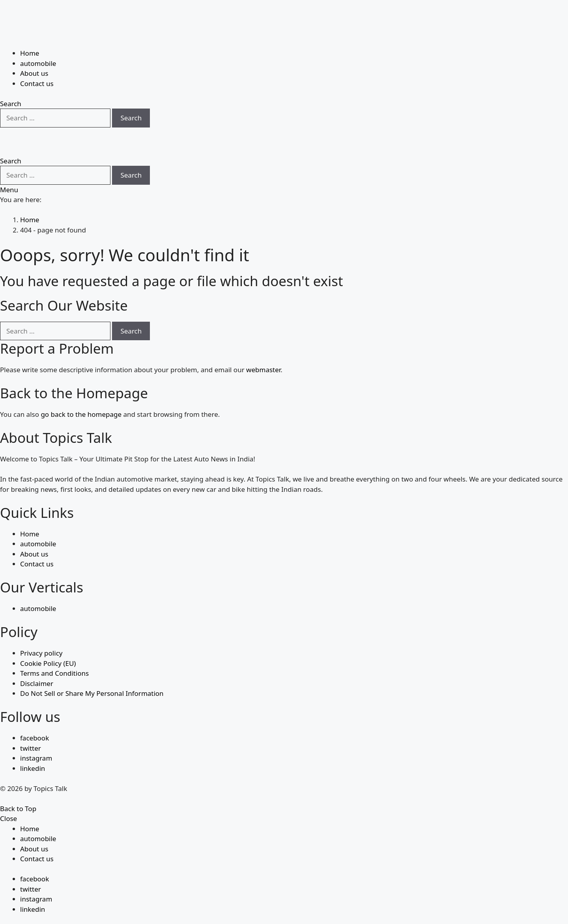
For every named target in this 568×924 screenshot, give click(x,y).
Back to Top (18, 789)
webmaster (263, 351)
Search (131, 98)
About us (34, 54)
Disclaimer (37, 664)
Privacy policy (41, 634)
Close (8, 799)
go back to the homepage (81, 395)
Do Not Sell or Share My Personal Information (92, 674)
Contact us (37, 64)
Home (30, 34)
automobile (38, 44)
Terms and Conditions (54, 654)
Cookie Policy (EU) (48, 644)
